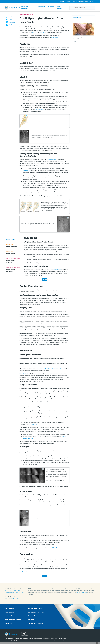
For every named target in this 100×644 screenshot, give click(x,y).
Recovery (51, 7)
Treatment (42, 7)
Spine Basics (55, 37)
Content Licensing (34, 616)
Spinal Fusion (56, 548)
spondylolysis (27, 170)
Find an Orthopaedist (82, 593)
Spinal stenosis (40, 109)
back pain (35, 32)
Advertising (32, 620)
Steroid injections (25, 374)
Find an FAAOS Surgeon (36, 623)
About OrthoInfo (10, 608)
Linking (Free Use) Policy (36, 612)
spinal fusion (33, 424)
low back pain (57, 270)
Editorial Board (9, 612)
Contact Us (8, 623)
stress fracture (52, 160)
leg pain (41, 32)
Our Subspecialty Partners (13, 620)
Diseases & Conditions (25, 8)
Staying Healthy (59, 8)
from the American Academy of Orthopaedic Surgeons (76, 2)
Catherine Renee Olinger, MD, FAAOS (15, 593)
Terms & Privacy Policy (35, 608)
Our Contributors (10, 616)
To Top (45, 280)
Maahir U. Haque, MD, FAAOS (12, 591)
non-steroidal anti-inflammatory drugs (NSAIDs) (50, 369)
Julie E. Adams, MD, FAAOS (12, 599)
